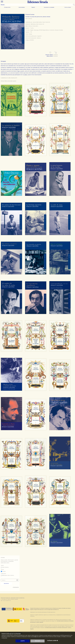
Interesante (16, 587)
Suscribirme (6, 584)
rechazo (38, 641)
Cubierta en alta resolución (9, 78)
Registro (33, 7)
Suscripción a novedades (49, 7)
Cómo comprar (68, 7)
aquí (35, 637)
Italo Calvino (29, 19)
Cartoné (52, 30)
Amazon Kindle (59, 30)
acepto (23, 641)
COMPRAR (55, 55)
